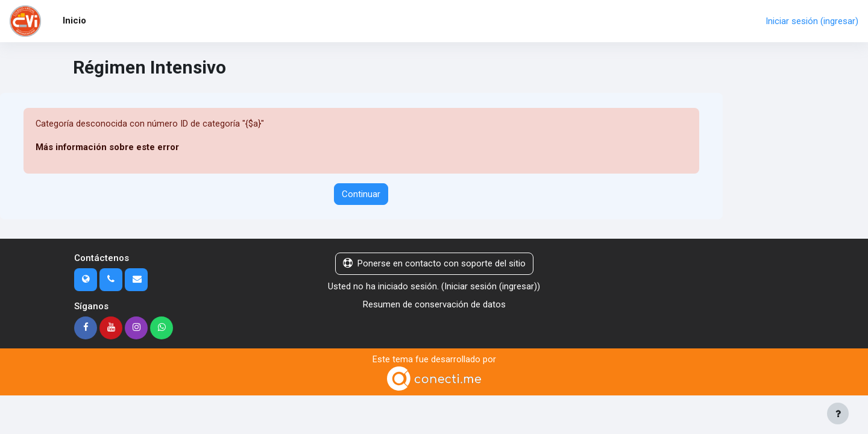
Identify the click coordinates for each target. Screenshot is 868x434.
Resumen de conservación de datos (434, 305)
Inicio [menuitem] (74, 20)
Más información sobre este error (108, 148)
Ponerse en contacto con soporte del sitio (434, 264)
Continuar (361, 194)
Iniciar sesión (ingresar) (812, 21)
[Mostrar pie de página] (838, 414)
